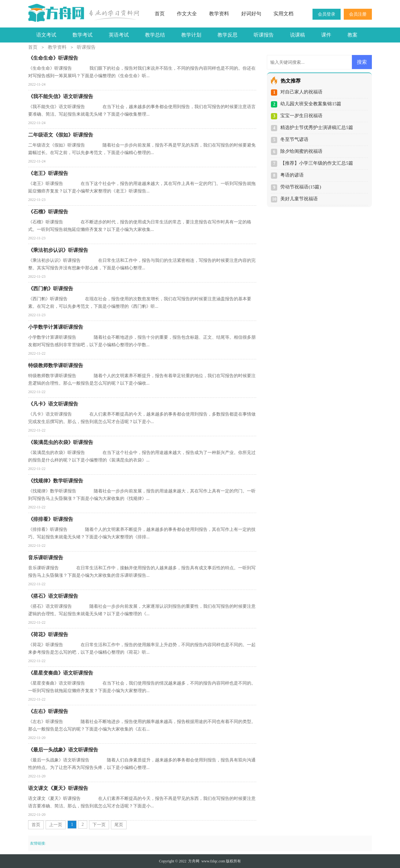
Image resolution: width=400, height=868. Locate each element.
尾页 (119, 825)
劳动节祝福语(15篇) (301, 187)
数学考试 (82, 35)
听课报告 (264, 35)
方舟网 (194, 861)
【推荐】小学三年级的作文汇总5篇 (317, 163)
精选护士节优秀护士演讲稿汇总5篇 (317, 127)
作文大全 (187, 14)
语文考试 (46, 35)
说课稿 (297, 35)
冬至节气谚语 (294, 139)
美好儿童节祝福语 (299, 199)
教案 (352, 35)
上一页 (56, 825)
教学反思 (227, 35)
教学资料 (219, 14)
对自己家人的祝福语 (301, 92)
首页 (160, 14)
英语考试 (119, 35)
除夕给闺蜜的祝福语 (301, 151)
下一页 (99, 825)
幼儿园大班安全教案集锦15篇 (311, 104)
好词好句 (251, 14)
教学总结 (155, 35)
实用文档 (283, 14)
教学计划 (191, 35)
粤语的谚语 (292, 175)
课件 (326, 35)
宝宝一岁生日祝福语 (301, 116)
